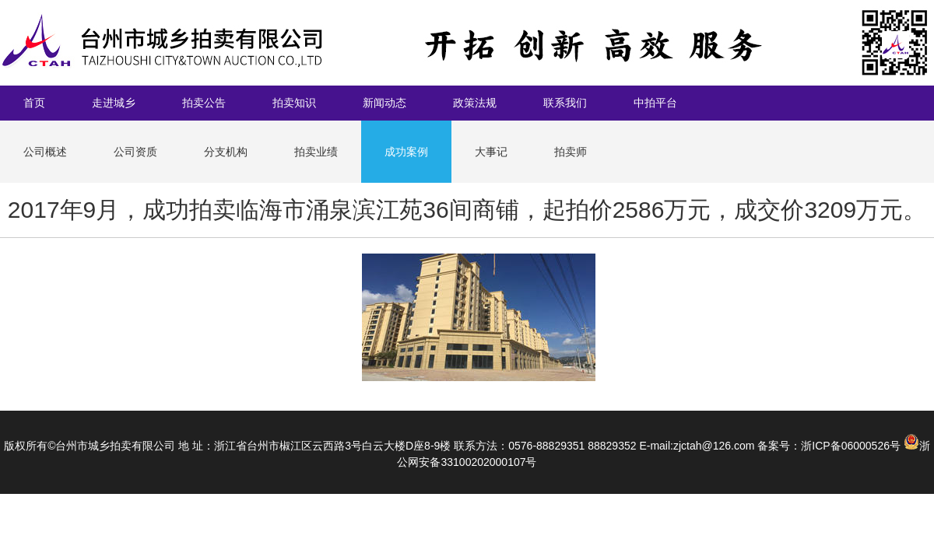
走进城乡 (114, 103)
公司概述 (45, 152)
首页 (34, 103)
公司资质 (135, 152)
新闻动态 (384, 103)
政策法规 (475, 103)
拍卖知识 (294, 103)
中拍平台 (655, 103)
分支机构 (226, 152)
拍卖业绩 (316, 152)
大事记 (491, 152)
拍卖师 (571, 152)
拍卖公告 (204, 103)
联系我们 (565, 103)
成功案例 (406, 152)
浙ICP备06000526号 (851, 446)
